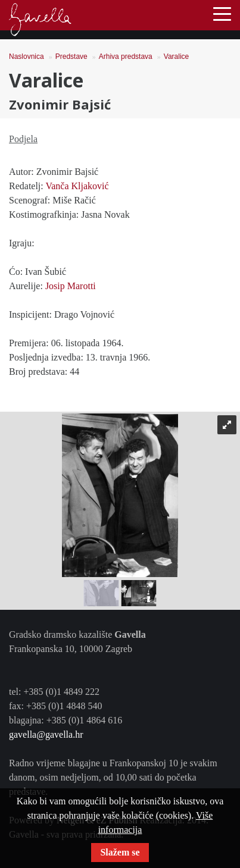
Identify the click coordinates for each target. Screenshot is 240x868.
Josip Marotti (71, 286)
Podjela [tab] (23, 139)
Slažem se (120, 852)
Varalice (176, 57)
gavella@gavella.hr (46, 734)
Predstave (71, 57)
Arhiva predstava (126, 57)
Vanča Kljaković (77, 186)
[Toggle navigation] (222, 13)
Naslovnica (27, 57)
